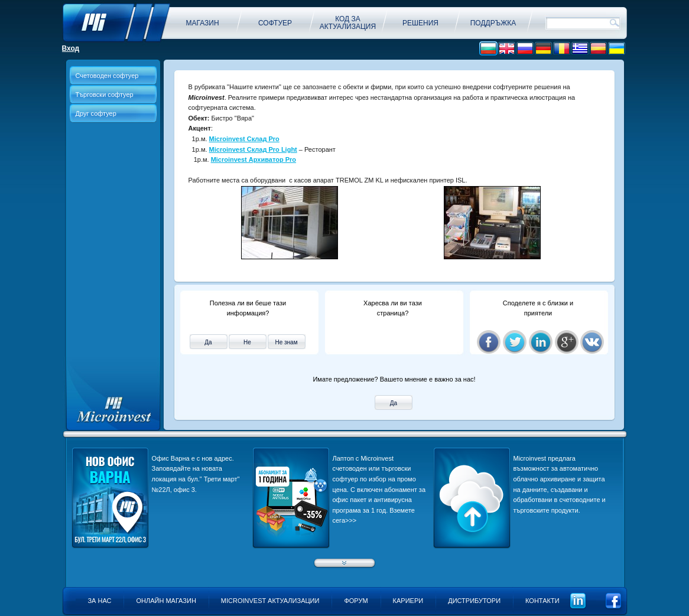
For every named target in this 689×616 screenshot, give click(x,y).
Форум (356, 601)
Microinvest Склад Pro (244, 139)
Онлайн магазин (166, 601)
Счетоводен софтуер (107, 76)
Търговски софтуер (105, 94)
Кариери (408, 601)
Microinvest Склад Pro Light (253, 149)
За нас (99, 601)
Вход (71, 48)
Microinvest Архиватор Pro (253, 159)
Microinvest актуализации (270, 601)
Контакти (542, 601)
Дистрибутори (474, 601)
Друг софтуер (96, 113)
